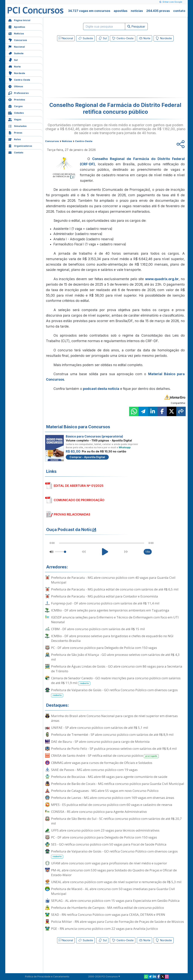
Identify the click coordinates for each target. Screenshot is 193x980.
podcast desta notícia (101, 389)
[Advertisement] (85, 70)
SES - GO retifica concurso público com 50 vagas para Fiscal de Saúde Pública (109, 844)
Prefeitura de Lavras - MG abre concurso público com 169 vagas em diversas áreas (113, 798)
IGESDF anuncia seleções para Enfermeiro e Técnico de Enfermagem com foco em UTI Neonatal (115, 620)
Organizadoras (20, 146)
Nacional (16, 46)
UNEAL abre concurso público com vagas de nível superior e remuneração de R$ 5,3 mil (116, 882)
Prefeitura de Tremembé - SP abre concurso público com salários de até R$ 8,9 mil (112, 735)
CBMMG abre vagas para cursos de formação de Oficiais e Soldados (102, 763)
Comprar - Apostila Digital (87, 457)
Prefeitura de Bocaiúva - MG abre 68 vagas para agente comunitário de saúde (109, 777)
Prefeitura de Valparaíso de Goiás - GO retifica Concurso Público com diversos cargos (114, 692)
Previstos (17, 99)
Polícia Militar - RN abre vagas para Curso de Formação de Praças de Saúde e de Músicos (118, 922)
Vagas (15, 119)
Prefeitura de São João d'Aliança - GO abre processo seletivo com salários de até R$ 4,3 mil (115, 657)
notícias (137, 11)
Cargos (15, 106)
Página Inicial (19, 20)
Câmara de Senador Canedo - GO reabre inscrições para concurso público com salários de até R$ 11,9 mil (116, 681)
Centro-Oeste (19, 79)
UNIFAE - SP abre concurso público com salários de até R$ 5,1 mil (100, 728)
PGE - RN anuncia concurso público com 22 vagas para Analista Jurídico (105, 929)
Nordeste (17, 73)
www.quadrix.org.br (162, 279)
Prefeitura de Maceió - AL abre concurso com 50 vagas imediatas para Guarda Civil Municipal (113, 891)
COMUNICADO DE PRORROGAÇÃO (79, 500)
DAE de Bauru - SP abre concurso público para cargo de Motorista (100, 742)
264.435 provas (158, 11)
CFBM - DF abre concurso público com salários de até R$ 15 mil (98, 629)
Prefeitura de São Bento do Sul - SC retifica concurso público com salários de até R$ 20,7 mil (116, 821)
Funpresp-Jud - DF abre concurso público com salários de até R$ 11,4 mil (105, 603)
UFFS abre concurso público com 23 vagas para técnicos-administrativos (105, 830)
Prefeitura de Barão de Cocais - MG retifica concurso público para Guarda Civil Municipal (118, 784)
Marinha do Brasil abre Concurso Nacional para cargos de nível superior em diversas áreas (114, 718)
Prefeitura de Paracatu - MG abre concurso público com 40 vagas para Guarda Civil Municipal (113, 580)
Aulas (14, 139)
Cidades (16, 112)
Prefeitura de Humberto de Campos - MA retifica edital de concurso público (108, 908)
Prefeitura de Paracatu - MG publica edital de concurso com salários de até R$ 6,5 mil (115, 589)
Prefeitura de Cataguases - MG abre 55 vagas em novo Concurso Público (105, 791)
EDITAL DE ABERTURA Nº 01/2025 (79, 486)
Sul (13, 60)
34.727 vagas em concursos (89, 11)
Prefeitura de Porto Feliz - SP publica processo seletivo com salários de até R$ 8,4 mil (114, 749)
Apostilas (17, 27)
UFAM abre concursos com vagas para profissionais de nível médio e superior (109, 863)
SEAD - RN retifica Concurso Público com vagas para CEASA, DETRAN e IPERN (108, 915)
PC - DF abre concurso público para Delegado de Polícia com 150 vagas (104, 648)
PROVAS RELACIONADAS (72, 514)
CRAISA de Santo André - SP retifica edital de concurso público (105, 756)
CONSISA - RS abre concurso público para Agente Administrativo (99, 812)
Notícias (16, 33)
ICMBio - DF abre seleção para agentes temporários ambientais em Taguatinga (110, 610)
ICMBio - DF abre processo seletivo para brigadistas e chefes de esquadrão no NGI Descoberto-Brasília (112, 638)
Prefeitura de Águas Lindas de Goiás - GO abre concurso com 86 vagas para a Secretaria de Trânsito (117, 669)
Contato (16, 152)
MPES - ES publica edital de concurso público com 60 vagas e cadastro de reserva (112, 805)
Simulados (17, 126)
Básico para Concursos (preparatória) (94, 436)
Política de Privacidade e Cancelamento (47, 977)
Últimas (16, 86)
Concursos (18, 40)
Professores (18, 93)
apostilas (121, 11)
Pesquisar (136, 26)
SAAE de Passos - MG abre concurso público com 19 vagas (94, 770)
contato (179, 11)
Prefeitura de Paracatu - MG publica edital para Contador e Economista (105, 596)
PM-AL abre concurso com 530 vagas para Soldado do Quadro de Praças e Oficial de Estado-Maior (114, 873)
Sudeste (16, 53)
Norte (14, 66)
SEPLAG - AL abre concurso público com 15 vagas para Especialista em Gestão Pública (115, 901)
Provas (15, 132)
